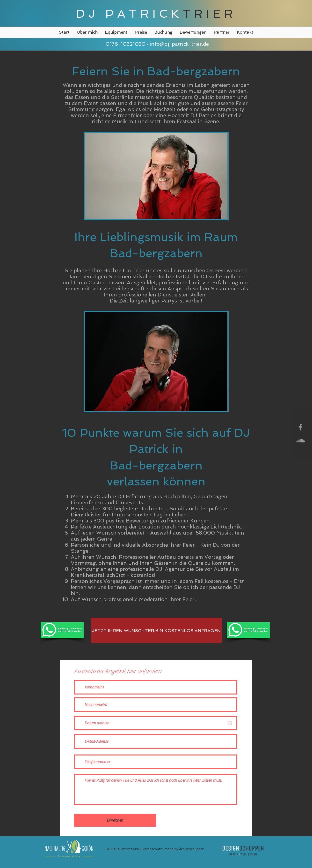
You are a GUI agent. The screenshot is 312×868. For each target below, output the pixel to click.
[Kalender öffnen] (230, 723)
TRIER (209, 14)
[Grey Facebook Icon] (301, 427)
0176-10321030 (125, 44)
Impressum (130, 849)
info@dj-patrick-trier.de (179, 44)
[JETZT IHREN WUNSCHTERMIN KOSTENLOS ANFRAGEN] (156, 630)
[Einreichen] (115, 820)
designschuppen (192, 849)
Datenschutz (152, 849)
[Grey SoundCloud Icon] (301, 441)
